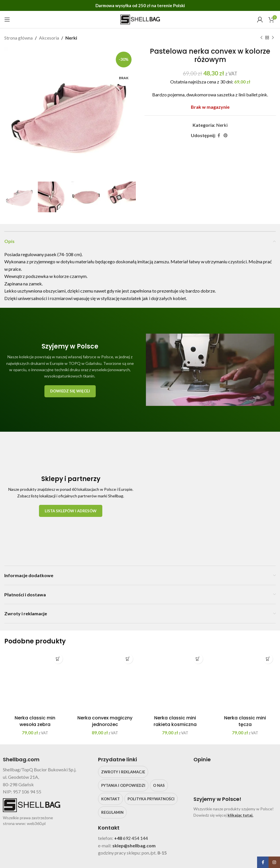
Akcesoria (49, 38)
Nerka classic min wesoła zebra (35, 721)
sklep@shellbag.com (134, 845)
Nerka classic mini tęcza (245, 721)
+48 (119, 838)
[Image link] (209, 495)
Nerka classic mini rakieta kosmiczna (175, 721)
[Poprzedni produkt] (261, 38)
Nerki (71, 38)
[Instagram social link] (274, 862)
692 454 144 (135, 838)
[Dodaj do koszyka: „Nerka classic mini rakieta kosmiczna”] (198, 659)
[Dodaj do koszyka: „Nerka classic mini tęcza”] (268, 659)
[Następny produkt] (273, 38)
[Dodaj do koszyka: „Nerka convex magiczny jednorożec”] (128, 659)
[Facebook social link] (219, 135)
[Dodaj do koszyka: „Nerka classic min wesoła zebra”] (58, 659)
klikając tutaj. (240, 815)
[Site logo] (140, 19)
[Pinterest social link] (226, 135)
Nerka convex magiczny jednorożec (105, 721)
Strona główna (18, 38)
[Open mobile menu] (7, 20)
